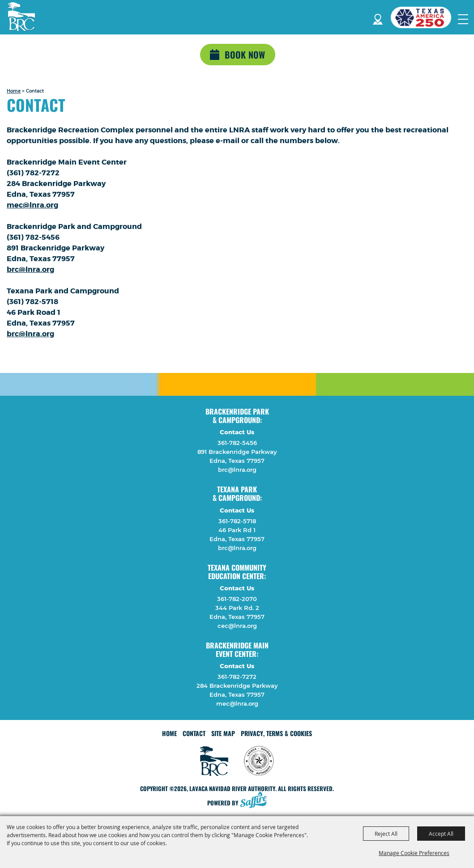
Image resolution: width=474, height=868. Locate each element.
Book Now (245, 55)
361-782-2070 (237, 599)
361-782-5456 (237, 443)
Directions (378, 18)
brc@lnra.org (30, 269)
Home (14, 91)
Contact (194, 733)
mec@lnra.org (32, 205)
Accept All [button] (441, 834)
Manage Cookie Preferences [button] (414, 853)
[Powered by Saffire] (256, 801)
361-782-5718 (237, 521)
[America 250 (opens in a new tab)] (424, 17)
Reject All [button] (386, 834)
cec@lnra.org (237, 626)
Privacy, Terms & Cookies (276, 733)
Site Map (223, 733)
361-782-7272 (237, 677)
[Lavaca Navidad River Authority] (21, 17)
